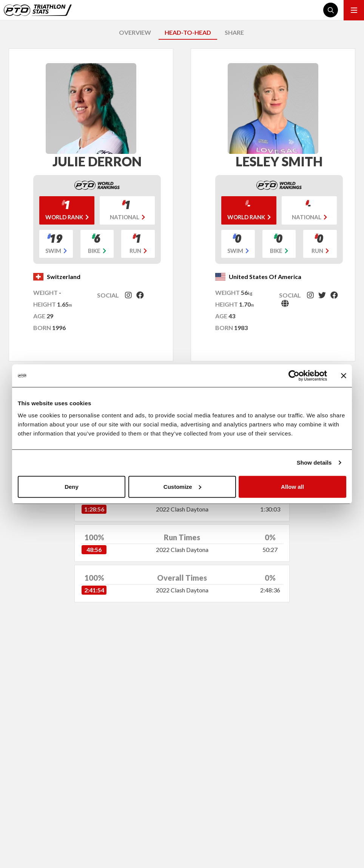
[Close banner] (344, 376)
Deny (72, 486)
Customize (182, 486)
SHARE (234, 32)
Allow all (292, 486)
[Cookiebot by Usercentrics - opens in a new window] (294, 376)
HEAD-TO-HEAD (188, 32)
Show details (314, 463)
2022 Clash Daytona (182, 509)
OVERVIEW (135, 32)
